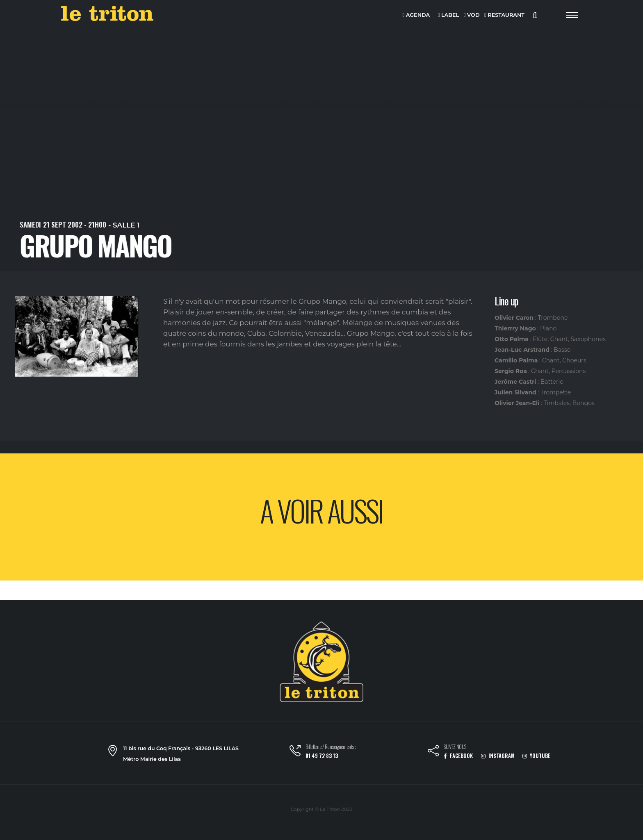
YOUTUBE (536, 756)
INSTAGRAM (498, 756)
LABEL (448, 15)
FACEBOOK (458, 756)
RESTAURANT (504, 15)
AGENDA (416, 15)
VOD (472, 15)
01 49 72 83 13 (322, 756)
